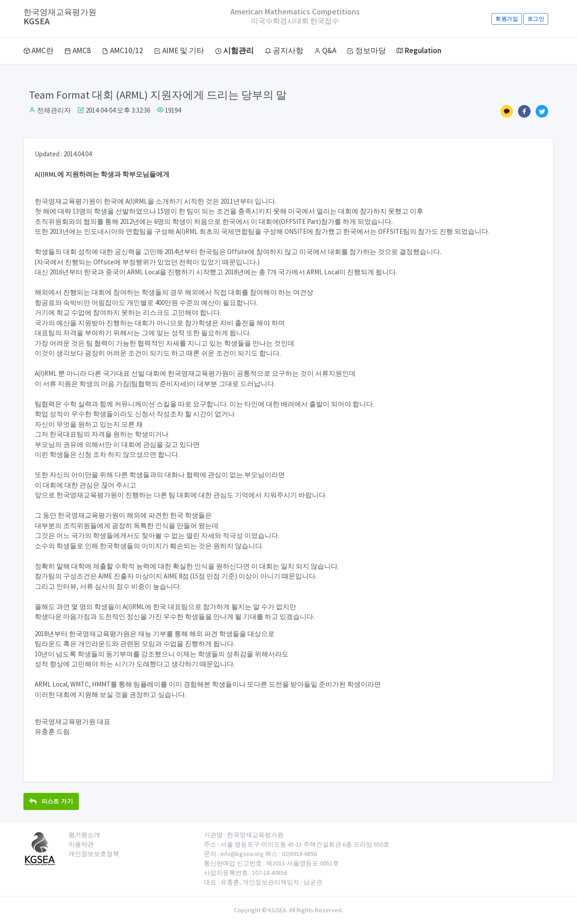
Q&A (325, 50)
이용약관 (81, 844)
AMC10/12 (123, 50)
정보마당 (366, 50)
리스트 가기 (51, 801)
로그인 (536, 19)
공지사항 (284, 50)
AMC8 (78, 50)
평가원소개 (84, 835)
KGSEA (60, 17)
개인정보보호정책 (94, 854)
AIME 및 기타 (179, 50)
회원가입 (506, 19)
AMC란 (39, 50)
